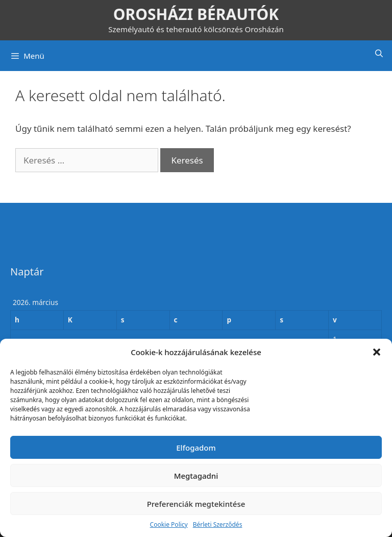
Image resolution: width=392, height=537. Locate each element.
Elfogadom (196, 448)
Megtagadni (196, 476)
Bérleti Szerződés (218, 524)
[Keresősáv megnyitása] (379, 53)
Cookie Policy (169, 524)
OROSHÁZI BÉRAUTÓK (196, 14)
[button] (377, 352)
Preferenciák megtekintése (196, 504)
